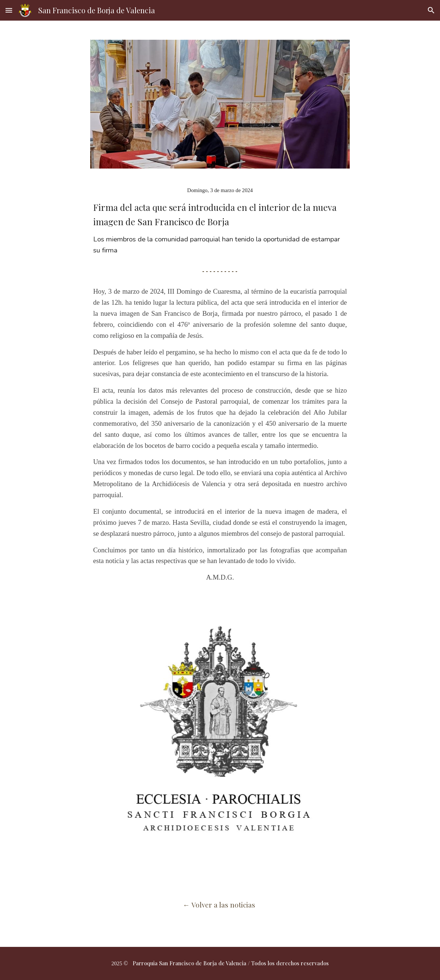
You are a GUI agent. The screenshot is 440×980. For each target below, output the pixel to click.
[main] (220, 215)
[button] (9, 10)
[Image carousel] (220, 725)
